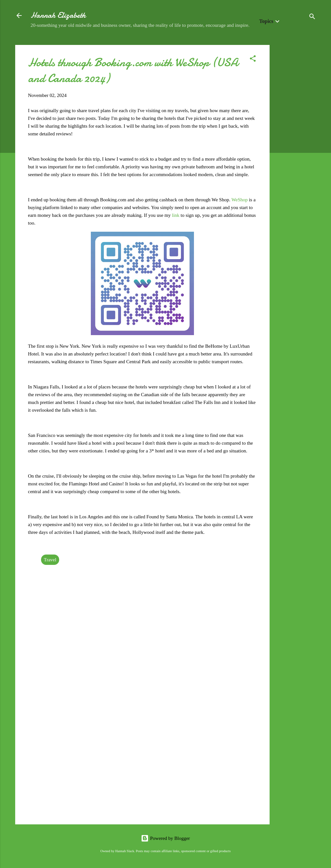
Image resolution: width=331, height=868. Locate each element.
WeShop (240, 200)
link (176, 215)
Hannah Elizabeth (58, 15)
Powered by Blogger (165, 838)
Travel (50, 560)
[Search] (312, 18)
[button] (253, 60)
